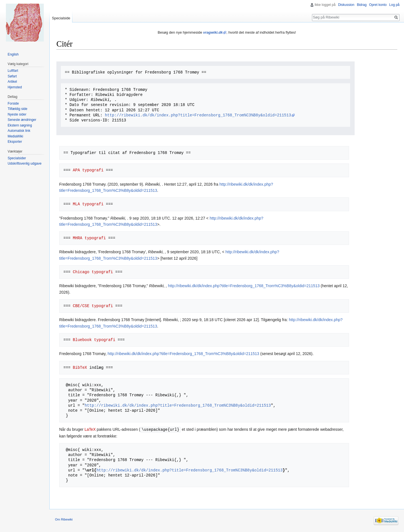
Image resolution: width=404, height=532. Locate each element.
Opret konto (378, 5)
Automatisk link (19, 131)
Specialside (61, 18)
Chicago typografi (93, 272)
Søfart (12, 76)
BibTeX (80, 368)
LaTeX (90, 429)
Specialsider (17, 158)
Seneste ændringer (22, 120)
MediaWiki (15, 136)
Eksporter (15, 142)
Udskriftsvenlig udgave (25, 163)
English (13, 54)
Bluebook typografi (94, 340)
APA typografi (88, 170)
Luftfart (13, 71)
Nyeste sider (17, 114)
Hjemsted (15, 87)
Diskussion (346, 5)
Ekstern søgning (20, 125)
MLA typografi (88, 204)
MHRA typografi (89, 238)
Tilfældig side (17, 109)
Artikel (12, 82)
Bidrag (362, 5)
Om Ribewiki (64, 519)
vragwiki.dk (213, 32)
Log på (394, 5)
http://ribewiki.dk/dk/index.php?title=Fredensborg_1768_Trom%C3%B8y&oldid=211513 (198, 115)
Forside (13, 103)
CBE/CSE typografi (93, 306)
